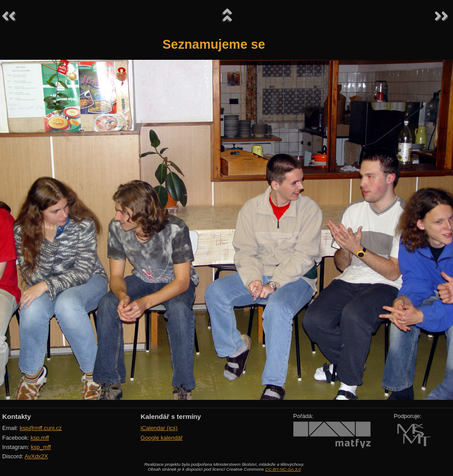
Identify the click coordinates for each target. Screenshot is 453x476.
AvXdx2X (36, 456)
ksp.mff (40, 438)
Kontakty (17, 416)
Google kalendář (162, 438)
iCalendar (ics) (159, 428)
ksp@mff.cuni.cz (41, 428)
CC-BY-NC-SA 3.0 (283, 469)
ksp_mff (41, 447)
